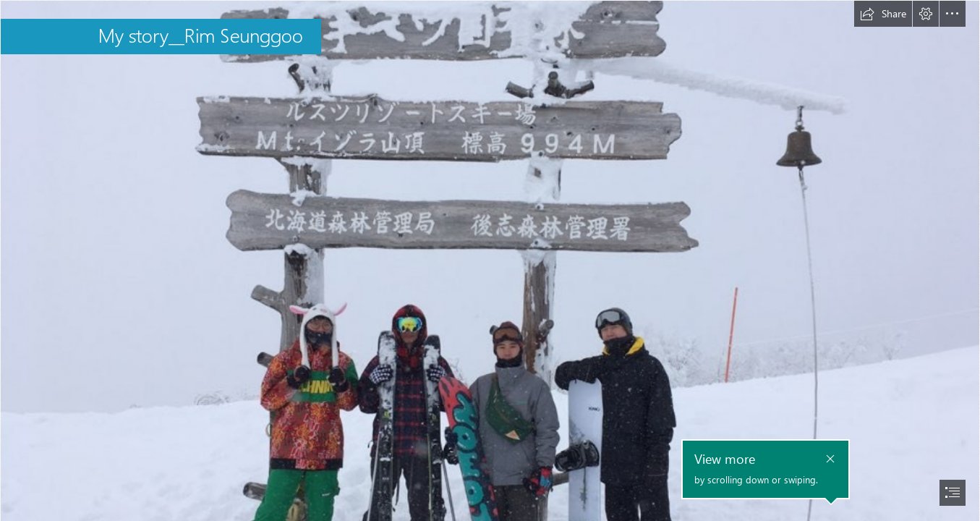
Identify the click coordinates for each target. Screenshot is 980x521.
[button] (883, 14)
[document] (490, 260)
